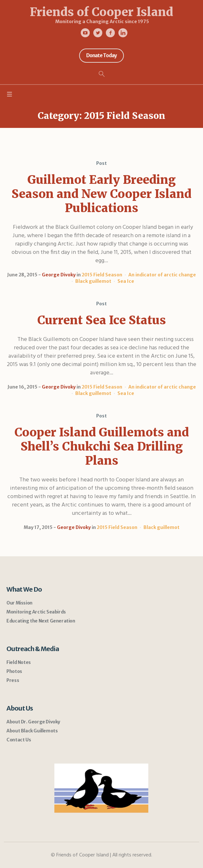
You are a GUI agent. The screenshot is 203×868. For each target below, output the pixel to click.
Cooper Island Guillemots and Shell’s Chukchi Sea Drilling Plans (102, 447)
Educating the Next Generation (41, 621)
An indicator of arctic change (162, 275)
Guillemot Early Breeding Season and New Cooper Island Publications (101, 194)
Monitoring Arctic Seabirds (36, 612)
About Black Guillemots (32, 731)
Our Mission (19, 603)
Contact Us (19, 740)
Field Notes (19, 662)
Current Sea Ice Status (102, 320)
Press (13, 680)
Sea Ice (126, 281)
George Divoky (59, 275)
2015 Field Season (102, 275)
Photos (14, 671)
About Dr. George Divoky (33, 722)
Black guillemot (93, 281)
